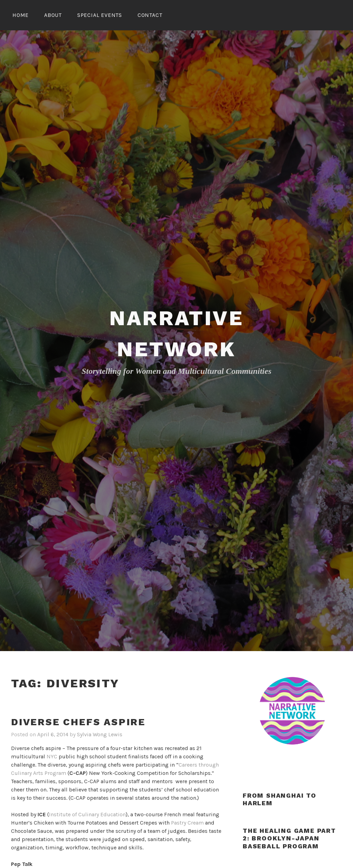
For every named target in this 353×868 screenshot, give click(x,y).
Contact (150, 15)
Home (21, 15)
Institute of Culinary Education (87, 814)
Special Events (100, 15)
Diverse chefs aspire (78, 722)
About (53, 15)
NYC (52, 756)
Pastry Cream (187, 823)
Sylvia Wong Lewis (100, 734)
